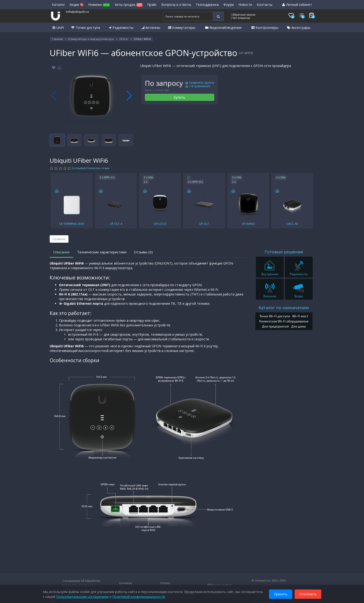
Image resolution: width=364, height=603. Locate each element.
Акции (77, 5)
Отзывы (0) (143, 252)
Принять (281, 593)
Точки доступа (86, 27)
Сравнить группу (200, 83)
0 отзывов (78, 168)
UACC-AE (292, 224)
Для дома (298, 326)
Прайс (152, 5)
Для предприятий (276, 326)
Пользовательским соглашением (82, 596)
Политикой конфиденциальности (139, 596)
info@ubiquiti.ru (77, 12)
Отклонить (308, 593)
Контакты (265, 5)
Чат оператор (240, 18)
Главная (57, 39)
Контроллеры (265, 27)
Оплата (165, 583)
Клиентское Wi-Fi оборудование (284, 321)
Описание (61, 252)
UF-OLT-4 (116, 224)
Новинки (99, 5)
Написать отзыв (98, 168)
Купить (180, 97)
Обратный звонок (243, 14)
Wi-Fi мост (300, 316)
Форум (229, 5)
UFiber (124, 39)
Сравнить (59, 239)
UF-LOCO (160, 224)
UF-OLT (204, 224)
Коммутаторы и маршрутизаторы (91, 39)
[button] (129, 96)
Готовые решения (284, 252)
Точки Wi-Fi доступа (275, 316)
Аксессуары (299, 27)
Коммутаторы (182, 27)
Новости (245, 5)
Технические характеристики (102, 252)
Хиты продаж (129, 5)
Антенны (151, 27)
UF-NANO (248, 224)
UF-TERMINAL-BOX (72, 224)
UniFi (58, 27)
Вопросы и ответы (176, 5)
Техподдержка (207, 5)
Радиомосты (121, 27)
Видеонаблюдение (223, 27)
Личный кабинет (297, 5)
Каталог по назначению (284, 308)
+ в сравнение (198, 86)
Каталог (58, 5)
